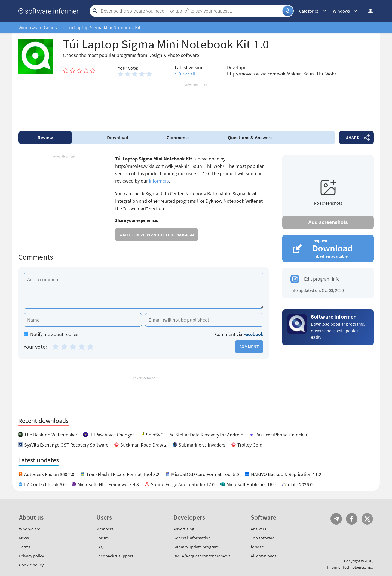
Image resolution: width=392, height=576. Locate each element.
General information (192, 538)
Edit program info (322, 279)
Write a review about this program (157, 235)
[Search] (191, 11)
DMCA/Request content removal (203, 556)
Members (105, 529)
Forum (102, 538)
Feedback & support (115, 556)
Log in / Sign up (368, 11)
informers (159, 181)
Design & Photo (164, 55)
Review (45, 137)
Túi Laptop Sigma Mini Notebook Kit (104, 27)
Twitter (367, 519)
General (52, 27)
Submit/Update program (196, 547)
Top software (263, 538)
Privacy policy (31, 556)
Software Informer (333, 316)
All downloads (264, 556)
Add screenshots (328, 222)
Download (118, 137)
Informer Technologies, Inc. (350, 567)
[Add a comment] (143, 291)
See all (189, 74)
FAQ (100, 547)
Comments (178, 137)
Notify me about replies (51, 334)
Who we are (30, 529)
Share (352, 137)
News (24, 538)
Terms (25, 547)
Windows (28, 27)
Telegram (336, 519)
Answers (250, 137)
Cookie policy (31, 565)
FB (352, 519)
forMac (257, 547)
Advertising (184, 529)
